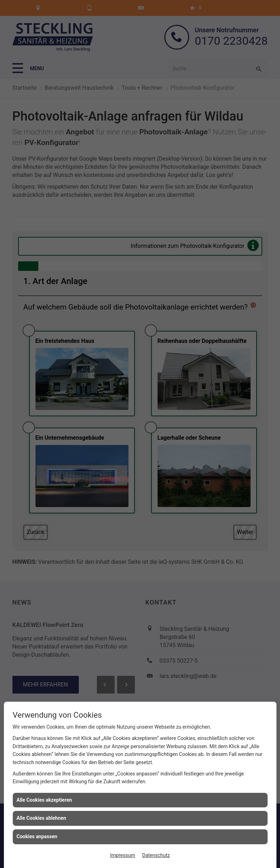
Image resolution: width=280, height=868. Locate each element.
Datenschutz (156, 855)
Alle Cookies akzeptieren (44, 800)
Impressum (122, 855)
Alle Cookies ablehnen (42, 818)
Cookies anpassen (37, 836)
